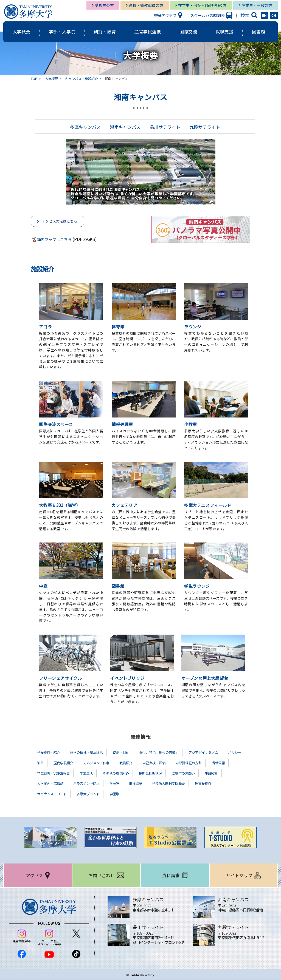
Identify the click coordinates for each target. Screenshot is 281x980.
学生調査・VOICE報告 (122, 773)
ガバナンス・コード (132, 794)
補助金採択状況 (230, 773)
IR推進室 (209, 784)
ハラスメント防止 (155, 784)
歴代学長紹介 (91, 763)
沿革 (66, 763)
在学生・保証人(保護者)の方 (202, 5)
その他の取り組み (191, 773)
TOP (34, 79)
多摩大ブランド (172, 794)
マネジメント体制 (128, 763)
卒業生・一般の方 (257, 5)
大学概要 (52, 79)
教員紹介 (161, 763)
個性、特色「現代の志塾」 (174, 753)
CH (274, 16)
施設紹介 (82, 784)
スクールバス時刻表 (207, 15)
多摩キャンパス (85, 127)
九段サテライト (205, 127)
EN (265, 16)
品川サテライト (165, 127)
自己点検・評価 (192, 763)
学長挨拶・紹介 (50, 753)
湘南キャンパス (125, 127)
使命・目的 (132, 753)
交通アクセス (165, 15)
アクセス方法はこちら (61, 221)
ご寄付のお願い (50, 784)
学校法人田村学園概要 (56, 794)
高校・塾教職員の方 (146, 5)
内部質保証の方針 (52, 773)
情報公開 (85, 773)
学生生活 (158, 773)
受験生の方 (104, 5)
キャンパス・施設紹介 (82, 79)
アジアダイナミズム (224, 753)
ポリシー (45, 763)
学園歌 (201, 794)
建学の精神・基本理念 (93, 753)
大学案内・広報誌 (114, 784)
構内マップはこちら (56, 240)
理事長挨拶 (95, 794)
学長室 (186, 784)
